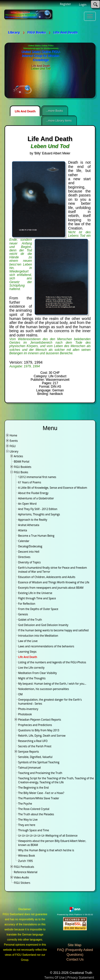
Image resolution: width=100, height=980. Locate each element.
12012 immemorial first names (37, 477)
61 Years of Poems (30, 482)
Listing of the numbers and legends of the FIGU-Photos (52, 662)
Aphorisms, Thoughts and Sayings (39, 514)
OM (20, 694)
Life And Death (25, 111)
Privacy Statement (81, 977)
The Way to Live (28, 820)
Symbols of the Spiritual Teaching (39, 762)
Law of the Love (28, 641)
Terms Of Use (55, 977)
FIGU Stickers (22, 883)
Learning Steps (27, 652)
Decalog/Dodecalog (30, 546)
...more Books (54, 111)
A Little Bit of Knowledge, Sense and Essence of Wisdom (53, 488)
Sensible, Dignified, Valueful (35, 757)
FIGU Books (21, 472)
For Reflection (27, 604)
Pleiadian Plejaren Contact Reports (40, 720)
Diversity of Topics (29, 562)
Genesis (23, 614)
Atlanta (23, 530)
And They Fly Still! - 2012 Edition (38, 509)
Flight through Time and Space (37, 598)
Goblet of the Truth (30, 620)
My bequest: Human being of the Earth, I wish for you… (52, 684)
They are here (27, 825)
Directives (24, 557)
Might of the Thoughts (32, 678)
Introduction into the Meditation (38, 636)
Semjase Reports (29, 752)
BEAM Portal (22, 461)
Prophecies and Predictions (35, 725)
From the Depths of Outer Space (38, 609)
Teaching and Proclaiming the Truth (40, 773)
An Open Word (27, 504)
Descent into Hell (29, 552)
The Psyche (25, 804)
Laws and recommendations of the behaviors (46, 646)
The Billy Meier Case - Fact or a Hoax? (41, 793)
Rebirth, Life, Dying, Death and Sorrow (42, 736)
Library (14, 451)
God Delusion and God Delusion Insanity (43, 625)
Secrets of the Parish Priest (35, 746)
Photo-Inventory (28, 709)
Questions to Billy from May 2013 (39, 730)
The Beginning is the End (33, 788)
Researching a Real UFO (33, 741)
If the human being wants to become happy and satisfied (53, 630)
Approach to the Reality (33, 520)
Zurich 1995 (25, 861)
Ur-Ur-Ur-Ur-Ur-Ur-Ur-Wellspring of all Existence (48, 836)
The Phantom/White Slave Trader (39, 798)
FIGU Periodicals (24, 867)
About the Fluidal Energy (33, 493)
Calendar (24, 541)
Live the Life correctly (31, 668)
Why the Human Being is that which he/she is (46, 850)
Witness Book (27, 856)
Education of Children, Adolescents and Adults (47, 577)
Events (14, 441)
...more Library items (59, 121)
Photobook (25, 714)
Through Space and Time (34, 830)
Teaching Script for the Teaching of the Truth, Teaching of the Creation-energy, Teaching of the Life (56, 780)
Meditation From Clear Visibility (37, 673)
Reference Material (26, 872)
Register (66, 4)
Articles (18, 456)
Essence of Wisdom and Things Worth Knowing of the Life (54, 582)
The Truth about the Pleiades (36, 814)
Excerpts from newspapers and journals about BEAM (51, 588)
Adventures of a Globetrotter (36, 498)
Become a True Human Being (36, 536)
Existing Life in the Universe (35, 593)
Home (13, 435)
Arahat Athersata (29, 525)
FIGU (13, 446)
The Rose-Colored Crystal (34, 809)
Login (83, 4)
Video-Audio (21, 877)
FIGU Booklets (23, 467)
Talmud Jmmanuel (29, 768)
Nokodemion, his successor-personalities (43, 689)
